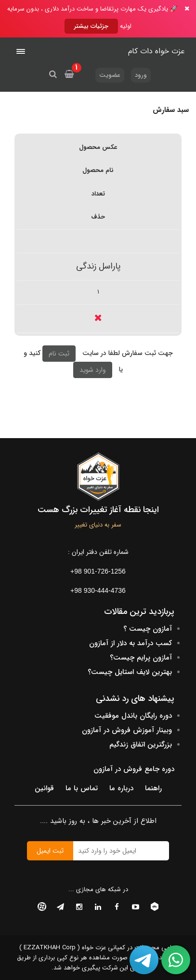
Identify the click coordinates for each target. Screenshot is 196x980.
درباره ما (121, 788)
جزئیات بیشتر (91, 26)
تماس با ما (82, 788)
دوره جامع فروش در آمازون (134, 769)
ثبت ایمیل (50, 851)
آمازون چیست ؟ (148, 629)
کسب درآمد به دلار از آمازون (131, 643)
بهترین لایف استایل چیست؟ (130, 672)
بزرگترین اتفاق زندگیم (141, 745)
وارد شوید (93, 370)
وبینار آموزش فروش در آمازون (127, 730)
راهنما (153, 788)
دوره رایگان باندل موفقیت (133, 716)
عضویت (110, 75)
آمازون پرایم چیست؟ (141, 658)
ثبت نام (59, 354)
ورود (141, 75)
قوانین (44, 788)
